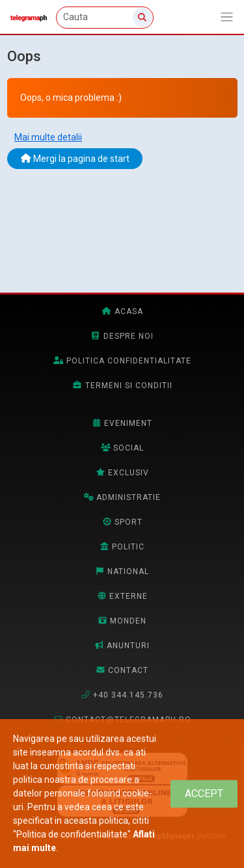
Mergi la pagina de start (75, 159)
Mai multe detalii (48, 137)
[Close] (204, 794)
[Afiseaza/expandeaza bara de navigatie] (227, 17)
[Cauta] (105, 18)
